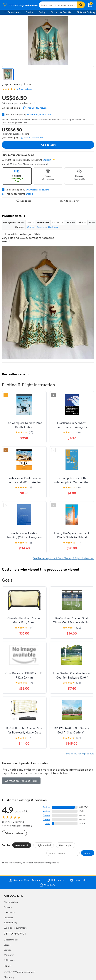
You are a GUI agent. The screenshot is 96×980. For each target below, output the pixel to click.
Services (30, 12)
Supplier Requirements (16, 928)
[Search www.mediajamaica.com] (58, 5)
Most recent (22, 845)
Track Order (78, 880)
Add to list (24, 201)
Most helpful (66, 845)
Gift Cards (9, 960)
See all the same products (80, 753)
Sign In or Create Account (25, 880)
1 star (47, 823)
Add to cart (48, 145)
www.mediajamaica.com (39, 114)
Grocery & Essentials (62, 12)
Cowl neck (53, 227)
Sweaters (41, 227)
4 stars (47, 811)
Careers (8, 907)
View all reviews (14, 833)
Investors (8, 917)
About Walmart (12, 902)
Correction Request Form (21, 781)
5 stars (47, 807)
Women (31, 227)
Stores (7, 945)
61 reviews (26, 89)
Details (30, 194)
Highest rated (44, 845)
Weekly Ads (48, 885)
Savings (43, 12)
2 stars (47, 819)
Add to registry (70, 201)
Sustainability (11, 922)
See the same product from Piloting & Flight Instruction (64, 558)
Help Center (55, 880)
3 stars (47, 815)
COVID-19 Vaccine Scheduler (19, 972)
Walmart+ (9, 955)
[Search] (81, 5)
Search (88, 853)
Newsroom (9, 912)
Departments (12, 12)
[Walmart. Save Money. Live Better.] (20, 5)
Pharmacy (9, 977)
